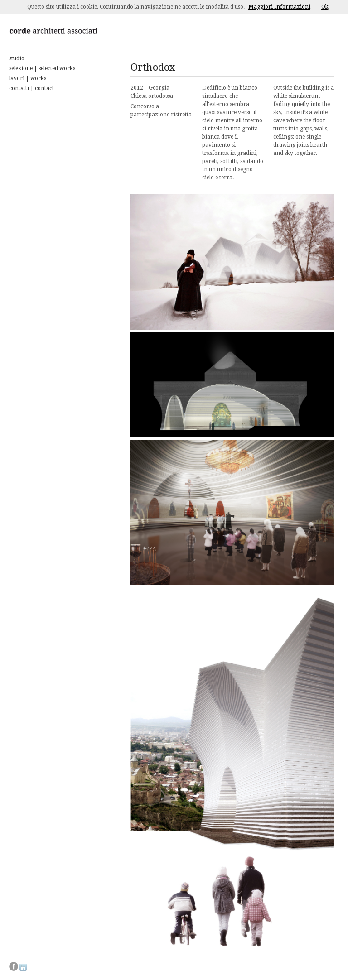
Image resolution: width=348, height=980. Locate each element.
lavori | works (28, 78)
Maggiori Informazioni (279, 7)
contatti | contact (31, 88)
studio (17, 58)
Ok (325, 7)
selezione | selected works (42, 68)
